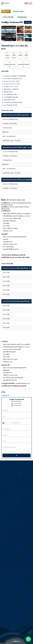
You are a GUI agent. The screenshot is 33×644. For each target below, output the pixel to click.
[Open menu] (31, 3)
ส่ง (17, 455)
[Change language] (27, 3)
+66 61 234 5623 (16, 404)
